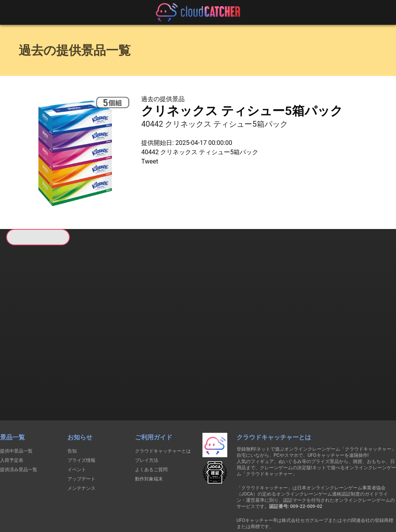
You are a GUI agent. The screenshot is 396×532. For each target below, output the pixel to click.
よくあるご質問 (151, 428)
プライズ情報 (81, 419)
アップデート (81, 437)
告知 (72, 410)
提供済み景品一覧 (19, 428)
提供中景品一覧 (16, 410)
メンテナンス (81, 447)
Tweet (150, 161)
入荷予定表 (12, 419)
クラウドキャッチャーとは (163, 410)
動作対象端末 (149, 437)
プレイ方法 (147, 419)
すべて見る (35, 346)
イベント (77, 428)
